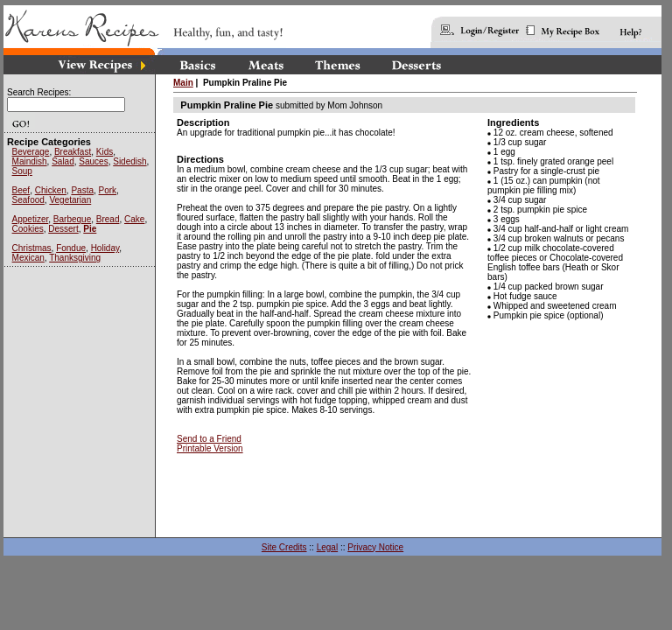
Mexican (28, 258)
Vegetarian (70, 200)
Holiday (105, 248)
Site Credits (284, 547)
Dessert (63, 229)
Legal (327, 547)
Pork (108, 190)
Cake (134, 219)
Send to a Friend (209, 439)
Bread (108, 219)
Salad (63, 161)
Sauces (93, 161)
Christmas (32, 248)
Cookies (28, 229)
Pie (90, 229)
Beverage (31, 152)
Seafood (28, 200)
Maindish (30, 161)
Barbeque (72, 219)
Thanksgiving (75, 258)
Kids (105, 152)
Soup (22, 171)
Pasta (82, 190)
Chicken (51, 190)
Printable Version (210, 448)
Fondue (71, 248)
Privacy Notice (375, 547)
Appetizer (31, 219)
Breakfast (73, 152)
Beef (21, 190)
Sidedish (129, 161)
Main (183, 83)
